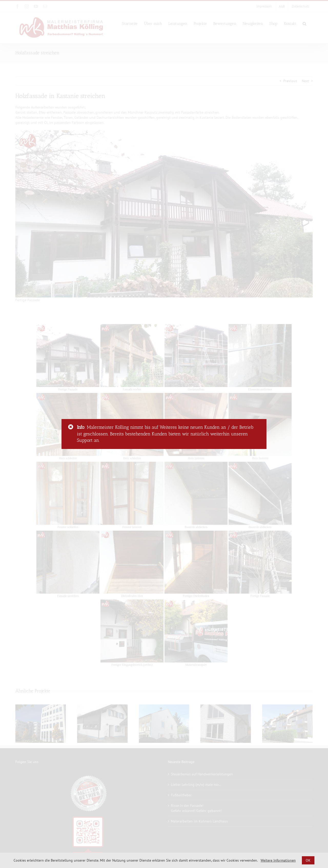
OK (308, 860)
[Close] (71, 427)
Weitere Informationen (278, 860)
